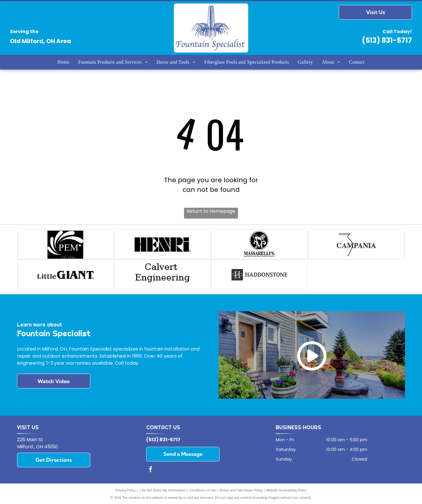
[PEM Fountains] (66, 244)
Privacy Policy (126, 490)
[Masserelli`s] (260, 244)
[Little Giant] (66, 275)
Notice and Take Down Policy (241, 490)
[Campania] (356, 244)
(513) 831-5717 (387, 40)
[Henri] (162, 244)
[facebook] (151, 470)
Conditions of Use (203, 490)
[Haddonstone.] (260, 275)
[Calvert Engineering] (162, 275)
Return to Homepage (211, 211)
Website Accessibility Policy (286, 490)
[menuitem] (63, 62)
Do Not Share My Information (164, 490)
